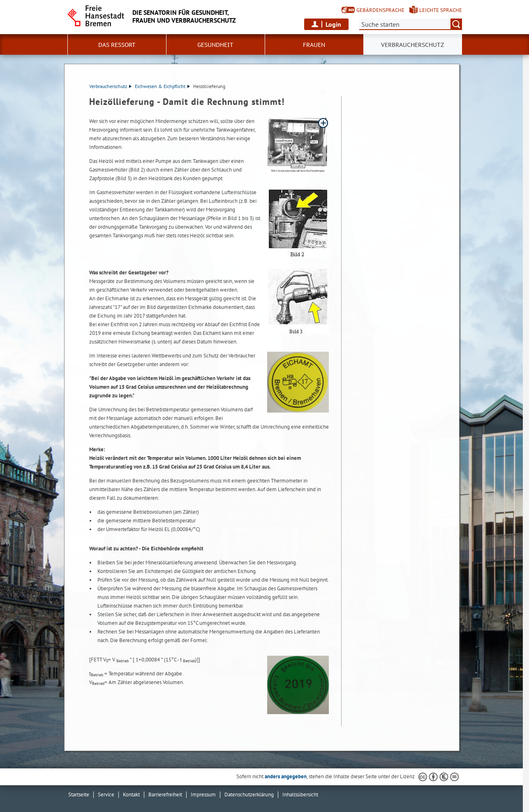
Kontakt (131, 795)
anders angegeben (286, 776)
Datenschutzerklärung (249, 795)
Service (106, 795)
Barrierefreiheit (165, 795)
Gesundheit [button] (215, 45)
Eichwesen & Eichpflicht (162, 86)
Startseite (79, 795)
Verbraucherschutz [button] (412, 45)
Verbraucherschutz (110, 86)
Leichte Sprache (441, 10)
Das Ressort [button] (117, 45)
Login (333, 24)
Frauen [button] (314, 45)
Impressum (203, 795)
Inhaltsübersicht (300, 795)
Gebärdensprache (380, 10)
